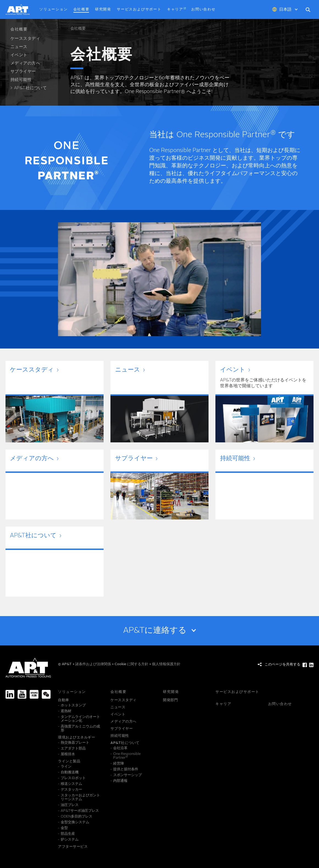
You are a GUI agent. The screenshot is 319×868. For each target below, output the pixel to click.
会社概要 (78, 29)
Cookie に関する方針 (132, 664)
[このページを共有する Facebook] (305, 665)
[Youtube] (22, 694)
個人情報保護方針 (166, 664)
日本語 (285, 10)
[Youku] (34, 694)
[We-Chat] (46, 694)
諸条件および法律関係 (94, 664)
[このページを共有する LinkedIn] (311, 665)
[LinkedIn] (10, 694)
